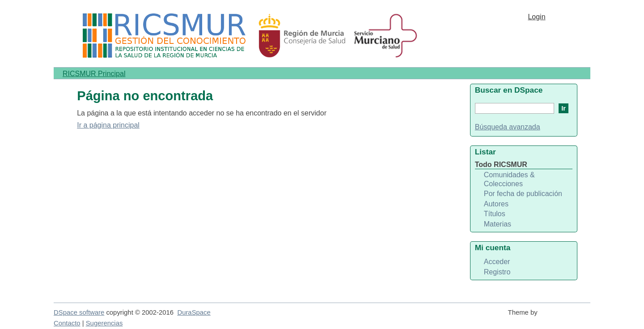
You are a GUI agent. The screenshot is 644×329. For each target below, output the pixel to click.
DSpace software (79, 312)
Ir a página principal (108, 125)
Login (536, 17)
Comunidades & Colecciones (509, 179)
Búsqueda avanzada (508, 127)
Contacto (67, 323)
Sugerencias (104, 323)
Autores (496, 204)
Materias (498, 224)
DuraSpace (194, 312)
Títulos (495, 214)
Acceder (497, 262)
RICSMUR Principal (94, 74)
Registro (497, 272)
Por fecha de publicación (523, 194)
